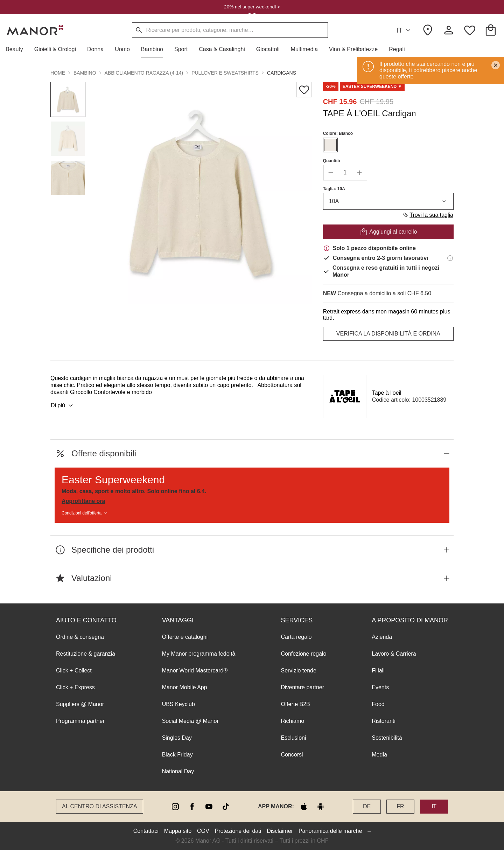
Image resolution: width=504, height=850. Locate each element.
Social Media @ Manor (190, 721)
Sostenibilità (387, 738)
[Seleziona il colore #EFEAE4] (330, 145)
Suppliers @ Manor (80, 704)
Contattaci (146, 831)
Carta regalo (296, 637)
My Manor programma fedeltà (199, 654)
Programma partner (80, 721)
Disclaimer (280, 831)
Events (380, 687)
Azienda (382, 637)
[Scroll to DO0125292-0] (372, 87)
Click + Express (75, 687)
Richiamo (292, 721)
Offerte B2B (295, 704)
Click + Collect (74, 671)
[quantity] (345, 173)
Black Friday (177, 755)
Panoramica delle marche (330, 831)
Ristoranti (384, 721)
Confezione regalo (303, 654)
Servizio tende (298, 671)
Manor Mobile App (185, 687)
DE (367, 806)
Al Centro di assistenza (100, 806)
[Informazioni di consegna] (450, 258)
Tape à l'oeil (387, 393)
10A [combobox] (388, 201)
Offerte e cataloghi (185, 637)
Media (379, 755)
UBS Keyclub (178, 704)
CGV (203, 831)
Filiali (378, 671)
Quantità (332, 161)
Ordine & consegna (80, 637)
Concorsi (292, 755)
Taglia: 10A (334, 189)
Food (378, 704)
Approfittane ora (83, 501)
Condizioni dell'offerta (85, 513)
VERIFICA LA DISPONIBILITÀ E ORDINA (388, 334)
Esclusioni (293, 738)
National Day (178, 771)
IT (404, 30)
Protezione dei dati (238, 831)
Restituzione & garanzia (86, 654)
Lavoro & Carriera (394, 654)
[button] (17, 49)
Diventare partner (302, 687)
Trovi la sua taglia (428, 215)
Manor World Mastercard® (195, 671)
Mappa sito (178, 831)
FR (400, 806)
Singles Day (177, 738)
